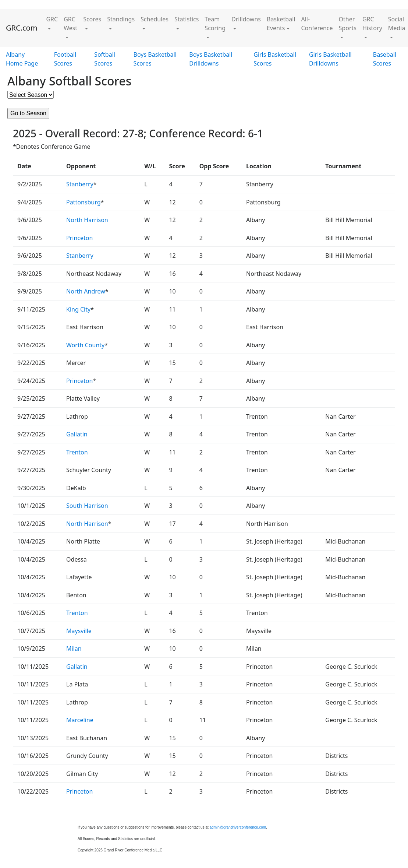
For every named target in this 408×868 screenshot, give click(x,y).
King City (78, 309)
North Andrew (86, 291)
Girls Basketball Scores (275, 59)
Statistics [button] (187, 19)
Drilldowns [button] (246, 19)
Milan (74, 649)
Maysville (79, 631)
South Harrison (87, 506)
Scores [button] (92, 19)
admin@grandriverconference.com (238, 827)
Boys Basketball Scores (155, 59)
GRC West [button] (70, 24)
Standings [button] (121, 19)
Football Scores (65, 59)
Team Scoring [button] (215, 24)
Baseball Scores (385, 59)
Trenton (77, 452)
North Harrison (87, 220)
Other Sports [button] (348, 24)
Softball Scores (105, 59)
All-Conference (317, 24)
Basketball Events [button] (281, 24)
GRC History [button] (372, 24)
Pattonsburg (83, 202)
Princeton (79, 238)
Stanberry (80, 184)
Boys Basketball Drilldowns (211, 59)
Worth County (85, 345)
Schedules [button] (155, 19)
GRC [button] (52, 19)
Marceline (80, 720)
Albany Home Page (22, 59)
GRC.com (22, 28)
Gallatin (77, 434)
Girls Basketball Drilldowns (330, 59)
